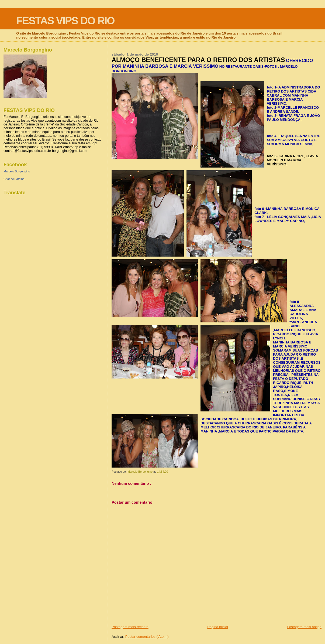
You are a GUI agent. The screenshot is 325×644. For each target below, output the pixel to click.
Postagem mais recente (130, 627)
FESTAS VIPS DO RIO (65, 21)
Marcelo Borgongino (17, 171)
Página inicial (218, 627)
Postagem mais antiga (304, 627)
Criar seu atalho (14, 179)
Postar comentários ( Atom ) (147, 637)
